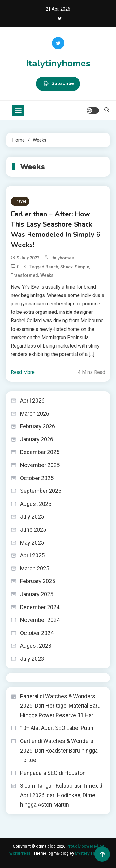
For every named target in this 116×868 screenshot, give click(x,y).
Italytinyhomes (58, 63)
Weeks (47, 275)
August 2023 (36, 646)
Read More (23, 372)
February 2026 (38, 426)
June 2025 (33, 530)
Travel (20, 201)
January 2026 (37, 439)
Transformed (24, 275)
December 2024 (40, 607)
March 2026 (35, 414)
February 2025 (38, 581)
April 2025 (32, 555)
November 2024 (40, 620)
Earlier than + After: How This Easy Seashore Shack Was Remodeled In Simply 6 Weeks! (56, 229)
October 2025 (37, 478)
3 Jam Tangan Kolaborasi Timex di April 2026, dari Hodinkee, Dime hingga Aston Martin (62, 795)
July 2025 (32, 517)
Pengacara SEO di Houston (53, 773)
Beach (52, 267)
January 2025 (37, 594)
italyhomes (63, 258)
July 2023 (32, 659)
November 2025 (40, 465)
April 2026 (32, 400)
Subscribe (58, 84)
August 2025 (36, 504)
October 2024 (37, 633)
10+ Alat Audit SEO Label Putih (57, 728)
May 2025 (32, 543)
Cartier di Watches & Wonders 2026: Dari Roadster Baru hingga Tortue (59, 750)
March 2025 (35, 568)
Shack (67, 267)
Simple (82, 267)
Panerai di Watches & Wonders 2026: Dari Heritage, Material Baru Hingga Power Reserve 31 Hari (60, 706)
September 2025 (41, 491)
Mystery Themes (90, 853)
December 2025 (40, 452)
